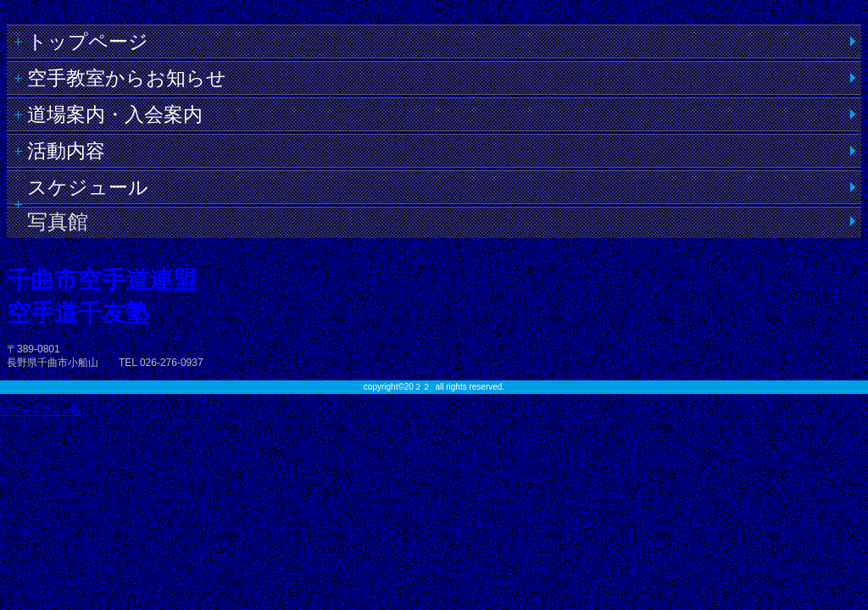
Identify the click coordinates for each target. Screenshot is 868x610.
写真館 (58, 222)
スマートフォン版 (41, 411)
